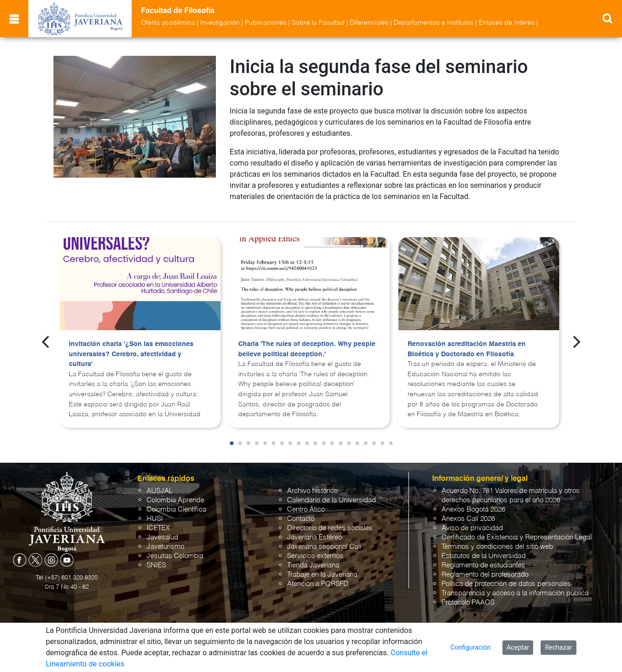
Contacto (301, 519)
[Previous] (47, 342)
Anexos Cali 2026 (468, 519)
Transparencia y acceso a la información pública (515, 593)
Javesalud (162, 537)
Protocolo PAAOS (468, 602)
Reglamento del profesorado (485, 575)
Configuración (471, 647)
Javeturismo (165, 547)
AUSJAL (160, 491)
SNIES (156, 565)
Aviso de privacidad (472, 528)
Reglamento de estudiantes (483, 565)
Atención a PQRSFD (318, 584)
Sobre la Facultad (318, 23)
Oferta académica (168, 23)
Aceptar (518, 647)
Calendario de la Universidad (331, 500)
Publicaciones (266, 23)
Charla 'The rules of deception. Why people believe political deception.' (307, 349)
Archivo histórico (312, 491)
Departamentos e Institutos (434, 23)
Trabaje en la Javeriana (322, 575)
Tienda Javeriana (313, 565)
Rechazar (558, 647)
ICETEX (158, 528)
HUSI (155, 519)
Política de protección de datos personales (506, 584)
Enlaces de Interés (507, 23)
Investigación (220, 23)
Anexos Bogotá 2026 (473, 509)
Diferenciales (369, 23)
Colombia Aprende (175, 500)
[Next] (575, 342)
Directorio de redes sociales (330, 528)
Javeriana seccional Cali (324, 547)
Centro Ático (306, 509)
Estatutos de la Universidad (484, 556)
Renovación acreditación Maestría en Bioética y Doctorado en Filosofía (467, 349)
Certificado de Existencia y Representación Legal (517, 537)
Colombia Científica (176, 509)
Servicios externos (315, 556)
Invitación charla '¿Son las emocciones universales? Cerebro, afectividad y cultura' (131, 354)
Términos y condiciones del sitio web (497, 547)
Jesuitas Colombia (175, 556)
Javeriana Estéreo (314, 537)
